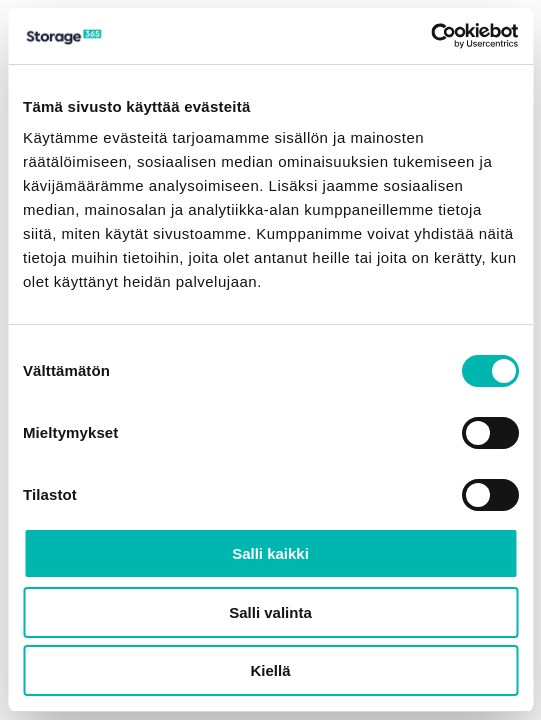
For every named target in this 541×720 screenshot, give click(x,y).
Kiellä (270, 670)
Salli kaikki (270, 553)
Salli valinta (270, 612)
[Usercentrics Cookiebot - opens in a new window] (430, 36)
